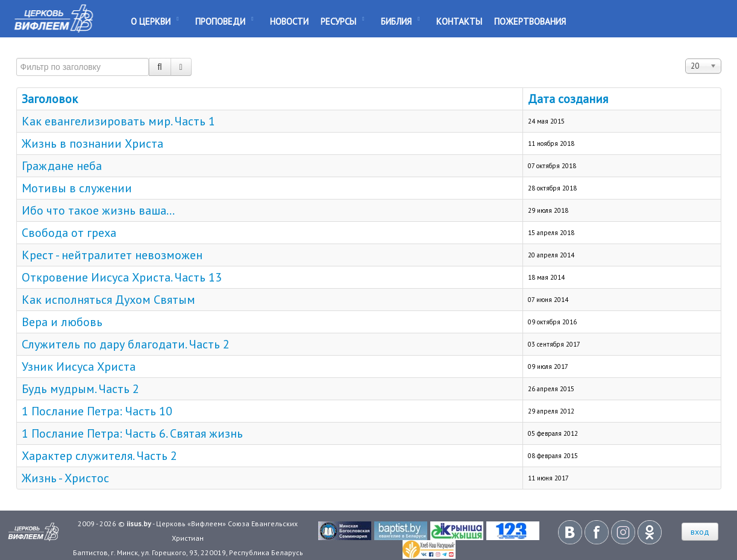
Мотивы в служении (77, 188)
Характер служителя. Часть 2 (99, 456)
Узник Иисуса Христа (79, 367)
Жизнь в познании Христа (93, 143)
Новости (289, 21)
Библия (396, 21)
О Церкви (151, 21)
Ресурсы (338, 21)
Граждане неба (62, 166)
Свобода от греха (69, 233)
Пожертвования (530, 21)
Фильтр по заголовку (17, 53)
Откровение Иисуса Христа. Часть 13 (122, 277)
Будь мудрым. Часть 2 (80, 389)
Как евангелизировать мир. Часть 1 (118, 121)
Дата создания (568, 99)
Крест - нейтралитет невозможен (112, 255)
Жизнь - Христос (65, 478)
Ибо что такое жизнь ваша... (98, 210)
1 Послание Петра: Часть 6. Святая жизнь (132, 433)
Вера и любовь (62, 322)
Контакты (459, 21)
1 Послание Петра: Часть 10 (97, 411)
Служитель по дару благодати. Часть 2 (126, 344)
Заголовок (50, 99)
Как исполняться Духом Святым (108, 300)
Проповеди (220, 21)
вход (700, 532)
